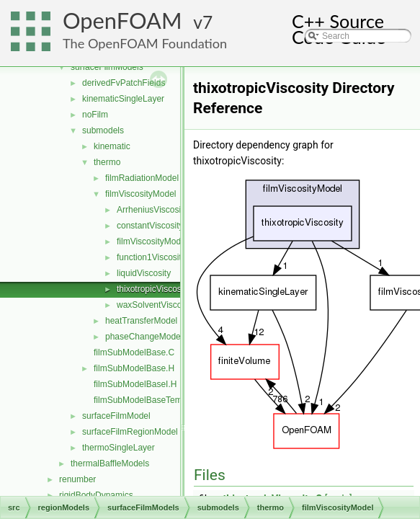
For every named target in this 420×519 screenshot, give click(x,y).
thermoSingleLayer (119, 448)
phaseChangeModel (144, 337)
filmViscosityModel (140, 194)
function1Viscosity (151, 257)
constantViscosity (150, 226)
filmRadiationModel (142, 178)
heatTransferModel (141, 321)
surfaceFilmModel (116, 416)
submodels (103, 130)
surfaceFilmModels (107, 67)
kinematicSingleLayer (123, 99)
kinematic (112, 146)
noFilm (95, 115)
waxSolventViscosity (156, 305)
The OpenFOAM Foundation (145, 43)
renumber (77, 479)
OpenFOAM (122, 21)
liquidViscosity (144, 273)
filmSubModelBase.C (134, 352)
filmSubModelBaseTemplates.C (154, 400)
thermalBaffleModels (110, 463)
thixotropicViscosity (153, 289)
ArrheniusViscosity (152, 210)
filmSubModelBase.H (134, 368)
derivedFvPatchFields (124, 83)
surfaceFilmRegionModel (130, 432)
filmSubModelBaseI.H (135, 384)
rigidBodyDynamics (96, 495)
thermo (107, 162)
